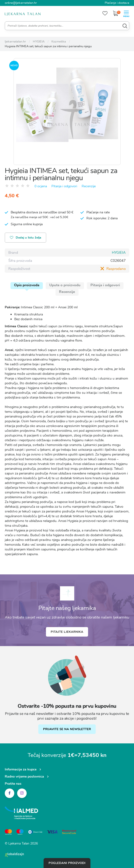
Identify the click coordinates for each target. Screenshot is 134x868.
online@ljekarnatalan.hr (21, 3)
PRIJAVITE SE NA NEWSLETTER (67, 729)
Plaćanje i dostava (117, 3)
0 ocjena (41, 186)
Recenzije (89, 186)
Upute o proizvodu (65, 285)
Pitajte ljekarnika (67, 632)
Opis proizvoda (27, 285)
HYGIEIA (119, 253)
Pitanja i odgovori (64, 186)
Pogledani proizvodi (67, 863)
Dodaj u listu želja (25, 238)
